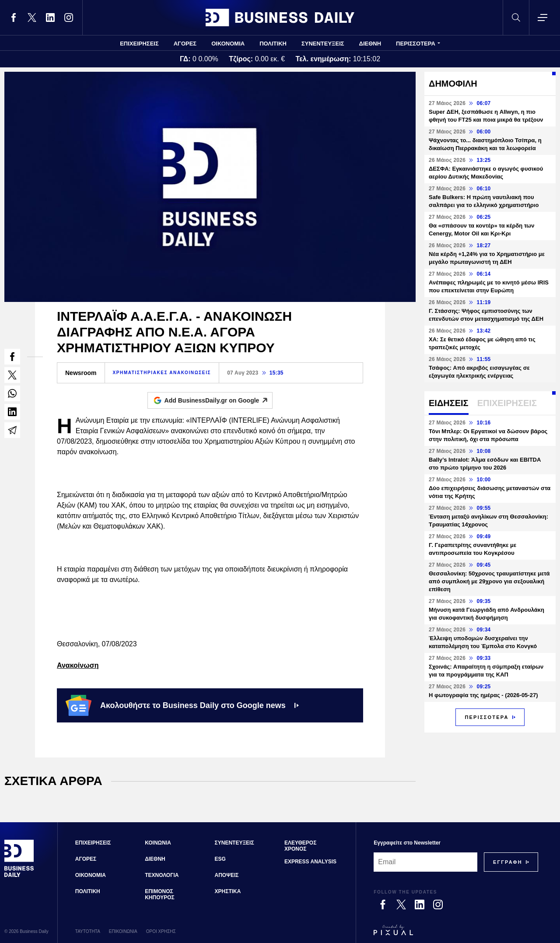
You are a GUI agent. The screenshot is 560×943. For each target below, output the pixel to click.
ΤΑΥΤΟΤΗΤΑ (88, 931)
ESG (220, 859)
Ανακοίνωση (78, 665)
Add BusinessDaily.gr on (219, 400)
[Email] (425, 862)
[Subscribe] (508, 862)
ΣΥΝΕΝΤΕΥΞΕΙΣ (323, 44)
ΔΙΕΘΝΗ (370, 44)
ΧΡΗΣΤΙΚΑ (228, 891)
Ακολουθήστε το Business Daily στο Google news (182, 705)
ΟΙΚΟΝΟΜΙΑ (228, 44)
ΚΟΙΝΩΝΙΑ (158, 843)
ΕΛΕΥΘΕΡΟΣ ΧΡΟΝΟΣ (300, 846)
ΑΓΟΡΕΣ (185, 44)
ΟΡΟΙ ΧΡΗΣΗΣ (161, 931)
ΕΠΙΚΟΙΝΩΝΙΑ (123, 931)
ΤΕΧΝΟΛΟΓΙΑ (162, 875)
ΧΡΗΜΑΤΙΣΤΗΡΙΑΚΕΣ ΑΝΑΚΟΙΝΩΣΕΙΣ (162, 373)
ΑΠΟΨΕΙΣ (227, 875)
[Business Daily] (19, 876)
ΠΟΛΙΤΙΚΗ (273, 44)
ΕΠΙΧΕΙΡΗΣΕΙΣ (139, 44)
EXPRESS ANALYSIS (310, 862)
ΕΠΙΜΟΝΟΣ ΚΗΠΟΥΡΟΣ (160, 894)
